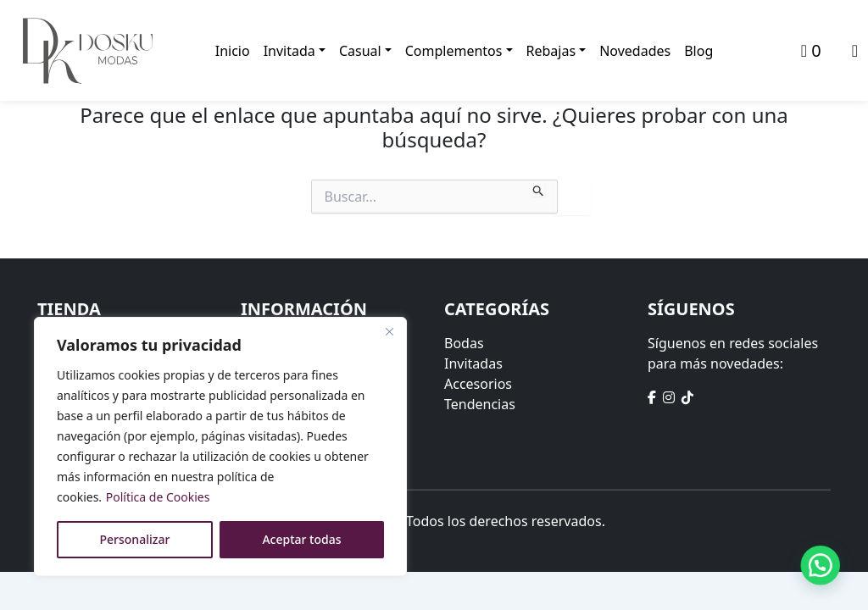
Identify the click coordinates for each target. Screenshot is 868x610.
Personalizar (135, 539)
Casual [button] (360, 51)
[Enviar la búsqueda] (539, 188)
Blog (698, 51)
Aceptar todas (301, 539)
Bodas (464, 343)
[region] (220, 446)
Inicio (233, 51)
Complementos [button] (454, 51)
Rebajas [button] (551, 51)
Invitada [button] (289, 51)
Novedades (635, 51)
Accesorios (478, 384)
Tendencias (480, 404)
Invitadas (473, 363)
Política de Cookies (158, 497)
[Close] (389, 331)
